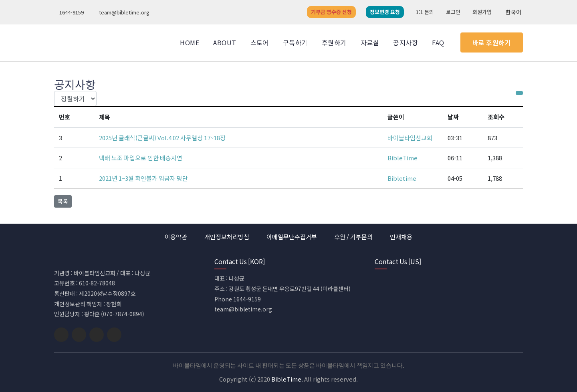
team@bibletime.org (123, 12)
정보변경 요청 (385, 12)
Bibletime (402, 178)
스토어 (260, 42)
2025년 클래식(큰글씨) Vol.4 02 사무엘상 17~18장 (162, 138)
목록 (63, 201)
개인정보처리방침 (227, 237)
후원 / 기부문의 (353, 237)
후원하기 (334, 42)
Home (190, 42)
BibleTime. (287, 379)
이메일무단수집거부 (292, 237)
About (225, 42)
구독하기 (295, 42)
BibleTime (402, 158)
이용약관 (176, 237)
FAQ (438, 42)
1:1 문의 (425, 12)
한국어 (512, 12)
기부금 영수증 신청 (331, 12)
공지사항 (406, 42)
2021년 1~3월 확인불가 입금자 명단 (143, 178)
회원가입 (482, 12)
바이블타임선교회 (410, 138)
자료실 (370, 42)
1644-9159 (70, 12)
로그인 (453, 12)
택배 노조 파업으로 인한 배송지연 (141, 158)
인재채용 (401, 237)
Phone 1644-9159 (238, 299)
